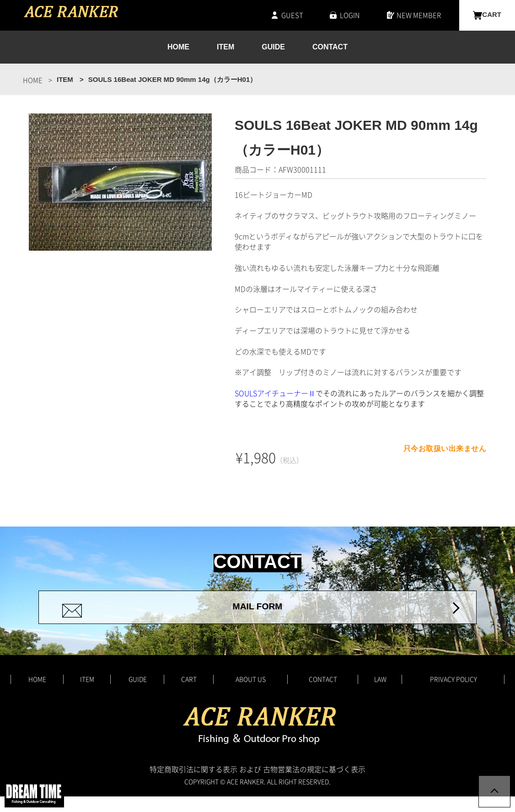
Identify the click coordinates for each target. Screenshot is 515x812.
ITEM (225, 47)
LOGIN (350, 15)
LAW (380, 694)
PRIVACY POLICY (453, 694)
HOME (178, 47)
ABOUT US (251, 694)
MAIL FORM (257, 615)
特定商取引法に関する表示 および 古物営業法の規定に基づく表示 (257, 785)
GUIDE (273, 47)
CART (492, 15)
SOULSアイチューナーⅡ (275, 393)
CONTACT (330, 47)
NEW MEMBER (419, 15)
